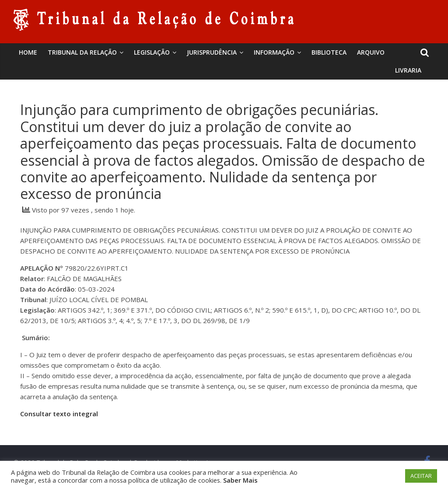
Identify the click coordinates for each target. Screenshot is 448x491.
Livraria (408, 70)
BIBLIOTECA (329, 52)
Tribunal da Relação (82, 52)
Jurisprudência (212, 52)
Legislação (152, 52)
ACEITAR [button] (421, 476)
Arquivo (371, 52)
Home (28, 52)
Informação (274, 52)
